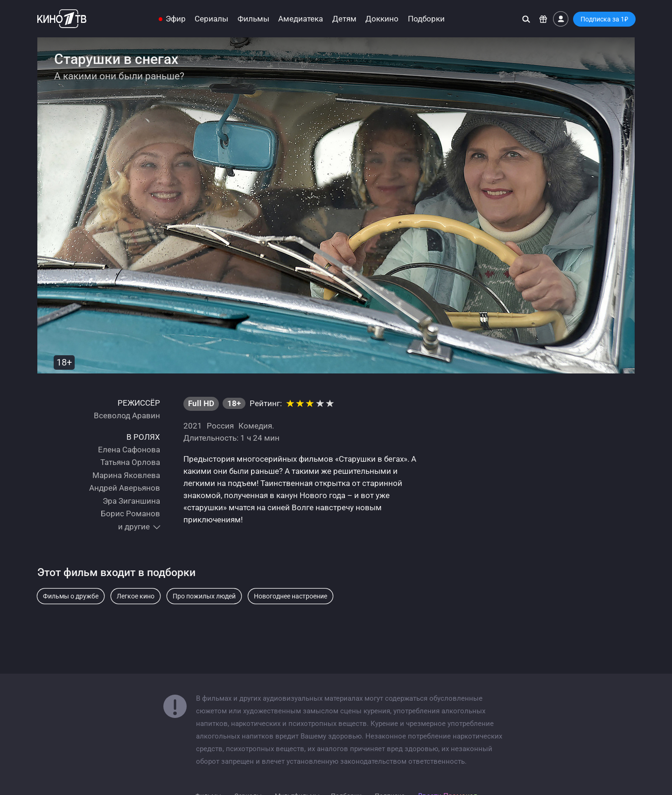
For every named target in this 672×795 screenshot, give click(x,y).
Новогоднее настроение (290, 596)
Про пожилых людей (204, 596)
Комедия (255, 426)
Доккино (382, 19)
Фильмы (253, 19)
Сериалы (211, 19)
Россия (220, 426)
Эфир (176, 19)
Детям (344, 19)
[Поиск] (526, 19)
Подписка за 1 (604, 19)
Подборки (426, 19)
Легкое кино (136, 596)
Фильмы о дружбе (71, 596)
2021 (193, 426)
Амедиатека (301, 19)
